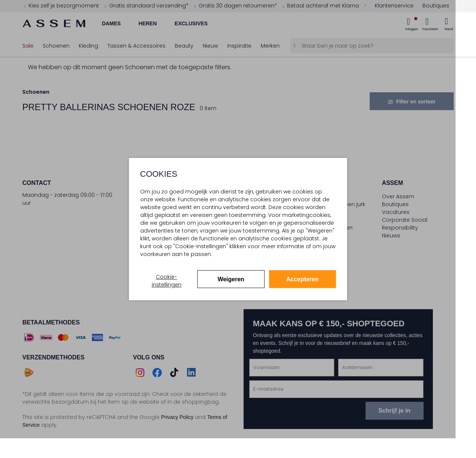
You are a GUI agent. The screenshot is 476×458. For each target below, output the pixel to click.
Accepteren (303, 279)
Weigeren (231, 279)
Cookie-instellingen (167, 281)
